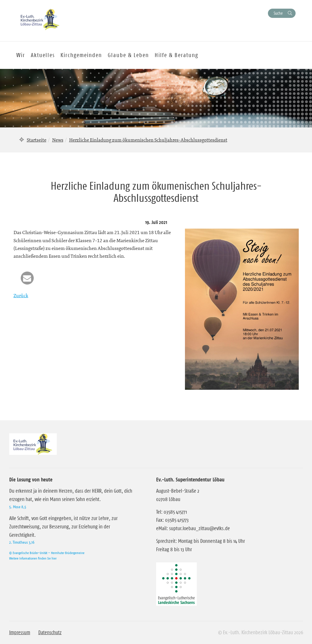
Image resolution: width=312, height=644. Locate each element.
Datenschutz (50, 632)
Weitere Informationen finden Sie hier (33, 558)
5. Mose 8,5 (18, 507)
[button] (27, 278)
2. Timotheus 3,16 (22, 542)
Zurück (21, 295)
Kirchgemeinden (81, 55)
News (58, 140)
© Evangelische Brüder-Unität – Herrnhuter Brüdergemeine (47, 553)
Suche (278, 13)
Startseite (37, 140)
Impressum (20, 632)
